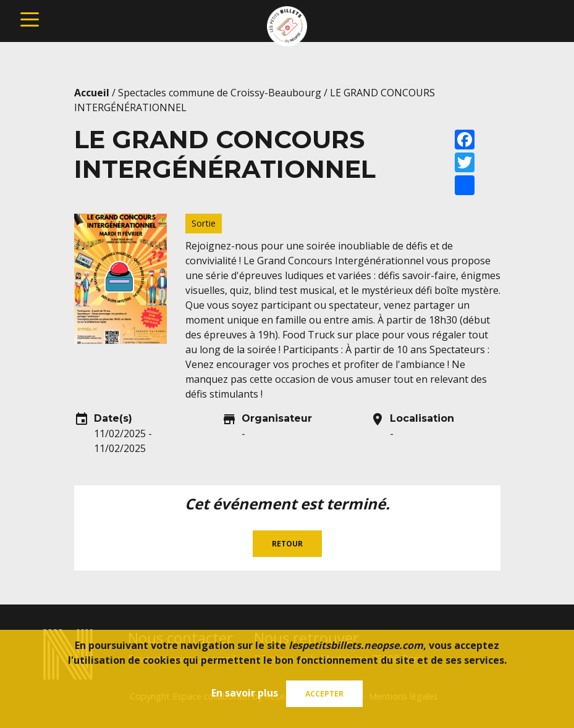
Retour (287, 544)
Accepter (324, 694)
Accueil (92, 93)
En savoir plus (245, 693)
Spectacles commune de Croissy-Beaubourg (220, 93)
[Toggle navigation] (30, 19)
